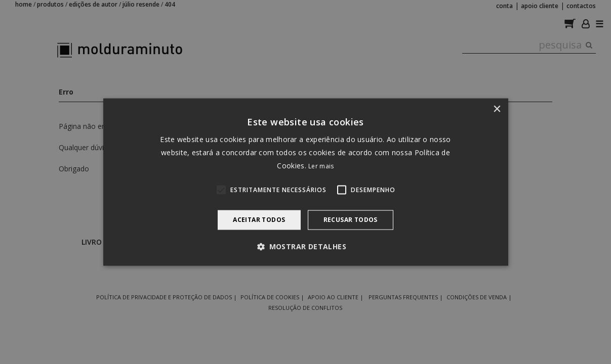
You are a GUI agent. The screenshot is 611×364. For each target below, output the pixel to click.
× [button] (497, 109)
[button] (305, 246)
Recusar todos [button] (351, 220)
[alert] (305, 182)
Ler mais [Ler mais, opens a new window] (321, 166)
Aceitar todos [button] (259, 220)
